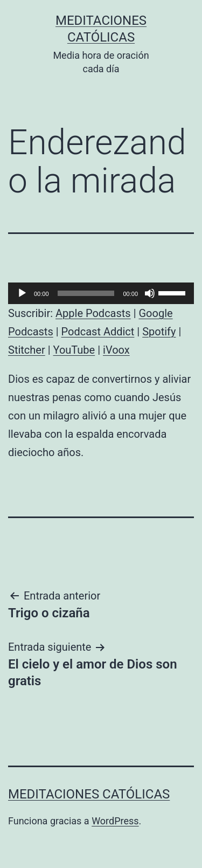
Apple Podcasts (93, 313)
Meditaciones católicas (89, 794)
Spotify (159, 332)
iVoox (116, 350)
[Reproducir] (22, 293)
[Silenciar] (150, 293)
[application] (101, 293)
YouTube (74, 350)
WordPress (115, 821)
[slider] (86, 293)
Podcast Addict (98, 332)
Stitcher (27, 350)
